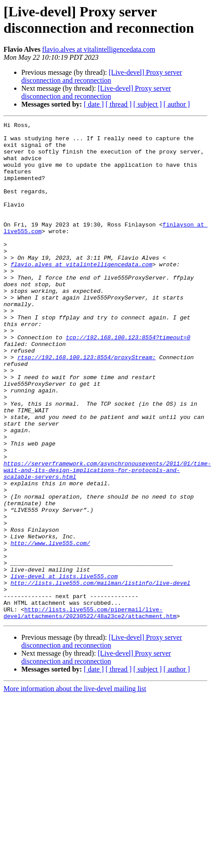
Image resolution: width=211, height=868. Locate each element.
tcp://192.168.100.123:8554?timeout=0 (128, 381)
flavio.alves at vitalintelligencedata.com (99, 49)
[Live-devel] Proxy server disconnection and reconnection (102, 76)
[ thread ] (119, 104)
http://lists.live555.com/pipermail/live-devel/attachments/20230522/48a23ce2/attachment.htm (90, 711)
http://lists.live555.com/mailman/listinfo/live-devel (101, 676)
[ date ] (94, 104)
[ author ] (177, 104)
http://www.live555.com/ (50, 628)
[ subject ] (148, 104)
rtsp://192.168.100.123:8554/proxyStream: (86, 405)
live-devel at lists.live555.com (64, 668)
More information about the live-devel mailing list (75, 788)
